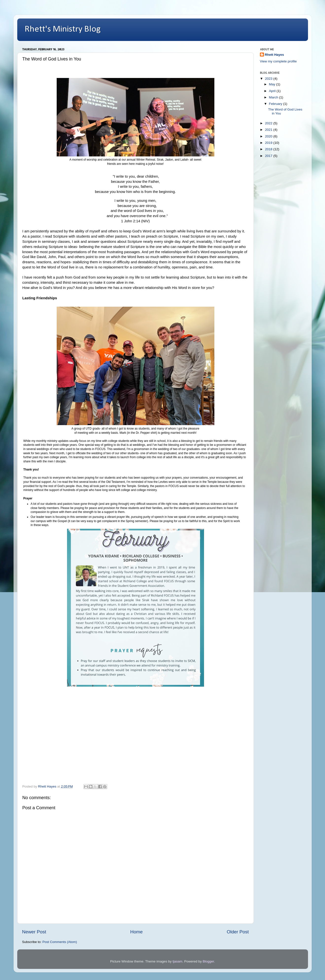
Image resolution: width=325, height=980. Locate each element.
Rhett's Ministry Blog (63, 29)
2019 (269, 143)
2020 (269, 136)
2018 (269, 149)
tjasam (177, 961)
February (276, 104)
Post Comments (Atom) (60, 942)
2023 (269, 79)
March (274, 97)
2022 (269, 123)
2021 (269, 130)
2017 (269, 156)
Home (137, 932)
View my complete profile (278, 61)
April (273, 91)
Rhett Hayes (274, 55)
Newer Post (34, 932)
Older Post (238, 932)
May (273, 84)
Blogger (208, 961)
